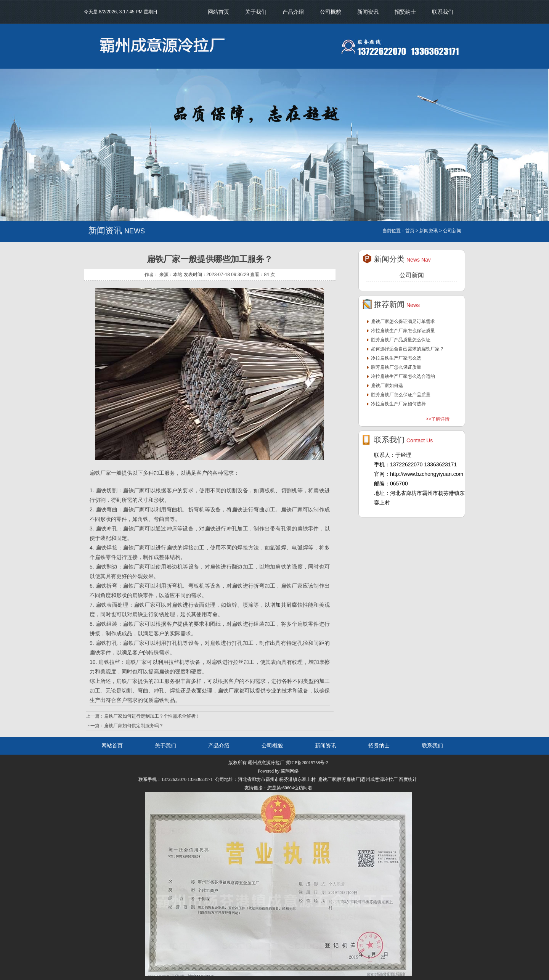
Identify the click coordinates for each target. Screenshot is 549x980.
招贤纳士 (405, 12)
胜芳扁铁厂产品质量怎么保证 (401, 340)
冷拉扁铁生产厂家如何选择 (398, 404)
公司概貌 (331, 12)
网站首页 (218, 12)
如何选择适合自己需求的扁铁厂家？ (408, 349)
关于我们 (256, 12)
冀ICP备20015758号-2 (307, 763)
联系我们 (443, 12)
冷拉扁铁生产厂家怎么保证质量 (403, 331)
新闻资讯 (368, 12)
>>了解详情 (438, 419)
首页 (410, 231)
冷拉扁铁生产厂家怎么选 (396, 358)
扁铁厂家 (292, 509)
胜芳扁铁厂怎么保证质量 (396, 367)
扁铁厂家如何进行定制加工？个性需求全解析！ (152, 716)
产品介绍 (293, 12)
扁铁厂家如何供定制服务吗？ (134, 726)
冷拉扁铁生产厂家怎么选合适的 (403, 376)
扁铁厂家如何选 (387, 386)
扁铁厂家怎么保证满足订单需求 (403, 321)
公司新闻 (412, 275)
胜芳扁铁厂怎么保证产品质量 (401, 395)
